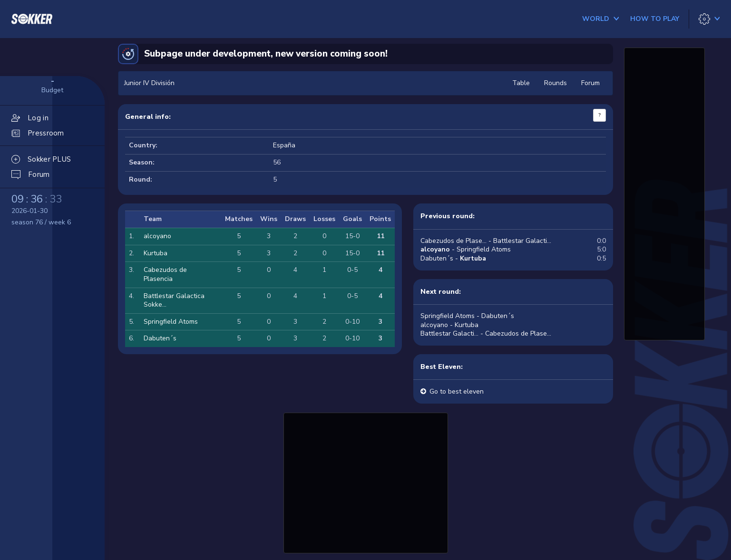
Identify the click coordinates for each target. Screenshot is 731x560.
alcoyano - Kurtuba (449, 325)
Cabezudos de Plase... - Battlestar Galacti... (486, 241)
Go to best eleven (457, 391)
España (284, 145)
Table (521, 83)
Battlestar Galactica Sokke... (174, 300)
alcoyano (157, 236)
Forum (590, 83)
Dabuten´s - (453, 258)
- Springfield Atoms (466, 249)
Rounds (556, 83)
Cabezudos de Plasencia (165, 274)
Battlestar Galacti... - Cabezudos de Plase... (486, 333)
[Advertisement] (366, 482)
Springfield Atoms (171, 322)
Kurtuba (156, 253)
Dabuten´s (160, 338)
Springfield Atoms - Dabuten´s (467, 316)
